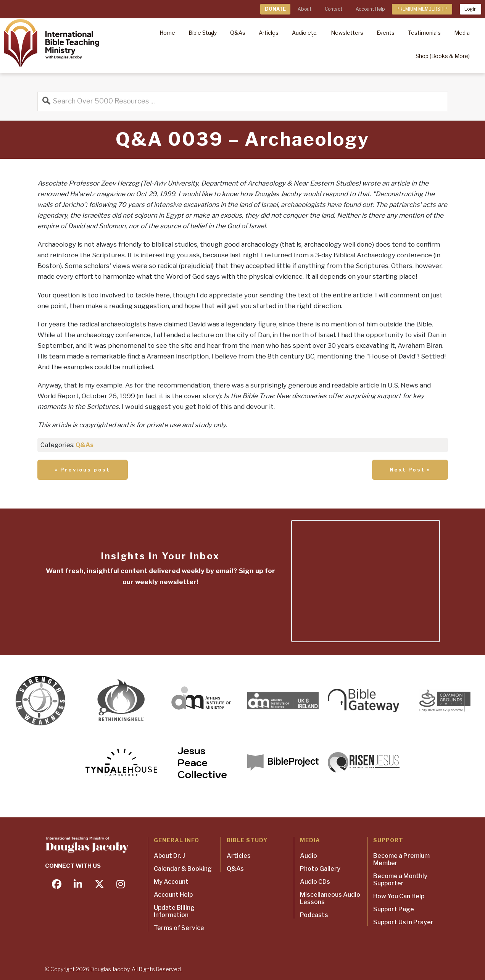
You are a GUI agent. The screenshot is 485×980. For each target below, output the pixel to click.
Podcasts (314, 915)
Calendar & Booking (183, 869)
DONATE (275, 9)
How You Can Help (399, 896)
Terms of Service (179, 928)
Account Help (370, 9)
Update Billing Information (174, 911)
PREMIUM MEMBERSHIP (422, 9)
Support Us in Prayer (403, 922)
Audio (309, 856)
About (305, 9)
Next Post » (410, 470)
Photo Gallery (320, 869)
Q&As (85, 445)
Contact (334, 9)
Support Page (394, 909)
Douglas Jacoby (110, 969)
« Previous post (83, 470)
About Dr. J (169, 856)
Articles (239, 856)
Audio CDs (315, 882)
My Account (171, 882)
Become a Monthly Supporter (400, 880)
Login (470, 9)
